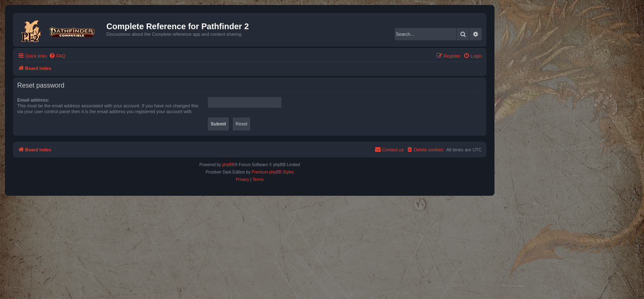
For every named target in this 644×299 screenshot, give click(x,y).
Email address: (33, 100)
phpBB (228, 165)
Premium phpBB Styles (273, 172)
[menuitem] (57, 56)
